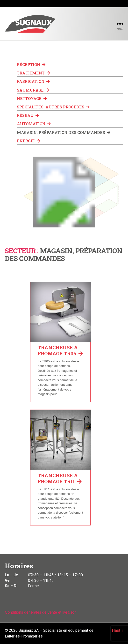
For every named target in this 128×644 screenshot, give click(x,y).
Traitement (33, 73)
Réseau (28, 115)
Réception (31, 64)
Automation (34, 124)
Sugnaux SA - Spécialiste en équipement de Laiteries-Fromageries (30, 24)
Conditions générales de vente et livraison (41, 612)
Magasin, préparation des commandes (64, 132)
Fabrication (33, 81)
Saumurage (33, 90)
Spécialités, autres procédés (53, 107)
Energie (28, 141)
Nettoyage (32, 98)
